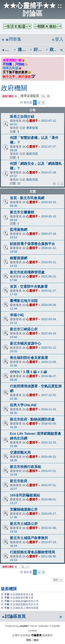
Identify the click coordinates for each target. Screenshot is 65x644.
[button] (43, 103)
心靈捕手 (32, 121)
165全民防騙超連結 (25, 495)
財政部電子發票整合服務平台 (32, 244)
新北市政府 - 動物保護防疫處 (32, 419)
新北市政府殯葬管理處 (27, 272)
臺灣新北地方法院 (24, 301)
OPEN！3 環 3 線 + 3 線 (28, 372)
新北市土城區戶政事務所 (29, 538)
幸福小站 (17, 315)
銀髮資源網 (19, 258)
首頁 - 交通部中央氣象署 (29, 286)
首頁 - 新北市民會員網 (27, 198)
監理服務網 (19, 230)
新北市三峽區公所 (24, 329)
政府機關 (14, 88)
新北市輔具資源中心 (25, 343)
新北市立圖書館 (22, 212)
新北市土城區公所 (24, 524)
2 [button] (39, 103)
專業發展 (32, 128)
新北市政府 (19, 481)
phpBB (24, 626)
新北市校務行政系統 (25, 467)
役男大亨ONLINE (23, 405)
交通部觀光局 (20, 452)
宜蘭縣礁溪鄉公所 (24, 509)
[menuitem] (14, 39)
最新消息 (32, 154)
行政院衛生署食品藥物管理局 (32, 552)
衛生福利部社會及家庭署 (29, 358)
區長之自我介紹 (22, 117)
